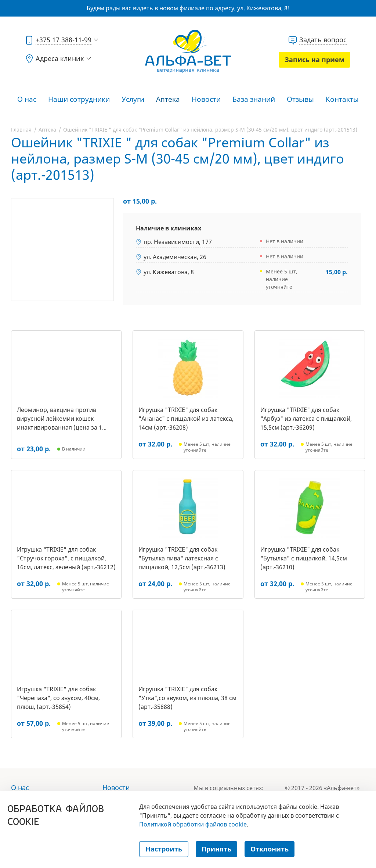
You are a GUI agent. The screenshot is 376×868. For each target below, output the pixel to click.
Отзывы (300, 99)
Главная (21, 130)
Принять (216, 849)
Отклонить (270, 849)
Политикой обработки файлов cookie (193, 824)
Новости (206, 99)
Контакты (342, 99)
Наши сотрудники (79, 99)
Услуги (133, 99)
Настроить (164, 849)
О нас (27, 99)
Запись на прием (314, 60)
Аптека (168, 99)
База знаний (254, 99)
